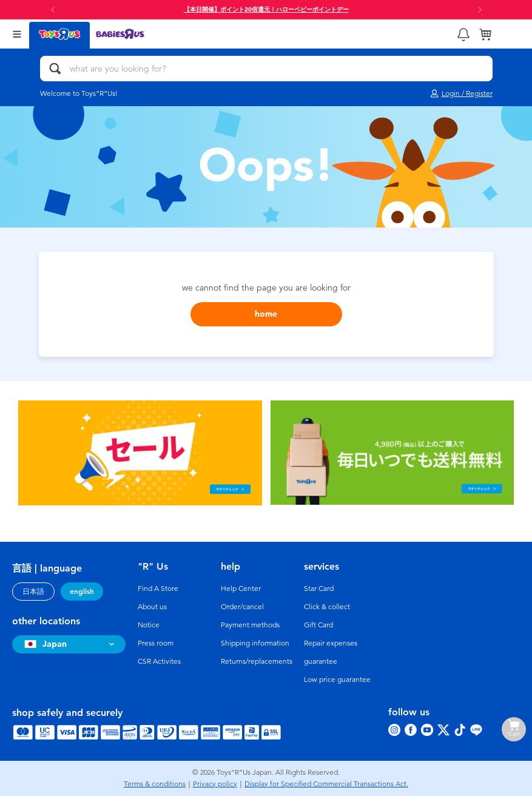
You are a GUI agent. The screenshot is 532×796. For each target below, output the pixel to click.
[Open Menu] (17, 34)
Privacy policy (215, 784)
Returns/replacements (257, 661)
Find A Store (158, 589)
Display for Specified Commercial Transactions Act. (326, 784)
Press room (156, 643)
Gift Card (318, 625)
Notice (149, 625)
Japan (44, 644)
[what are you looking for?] (266, 69)
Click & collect (327, 607)
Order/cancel (242, 607)
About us (152, 607)
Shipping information (255, 643)
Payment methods (250, 625)
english (82, 592)
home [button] (266, 314)
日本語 (33, 592)
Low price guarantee (337, 680)
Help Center (241, 589)
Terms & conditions (155, 784)
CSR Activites (159, 661)
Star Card (319, 589)
